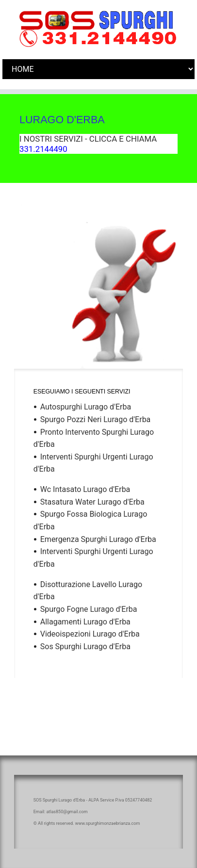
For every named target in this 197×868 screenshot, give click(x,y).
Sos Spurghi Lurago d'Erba (85, 647)
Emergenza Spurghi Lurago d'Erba (98, 539)
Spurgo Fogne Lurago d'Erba (89, 609)
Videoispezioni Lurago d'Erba (90, 634)
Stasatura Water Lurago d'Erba (92, 502)
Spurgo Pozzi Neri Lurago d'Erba (96, 419)
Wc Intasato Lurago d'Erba (85, 489)
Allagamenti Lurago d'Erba (85, 622)
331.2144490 (43, 149)
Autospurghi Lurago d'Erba (86, 407)
